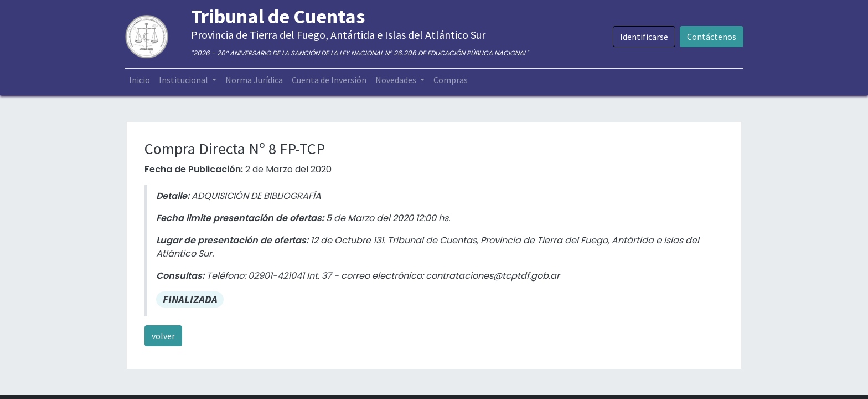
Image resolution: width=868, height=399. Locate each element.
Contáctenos (709, 37)
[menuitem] (142, 80)
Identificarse (642, 37)
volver (163, 336)
